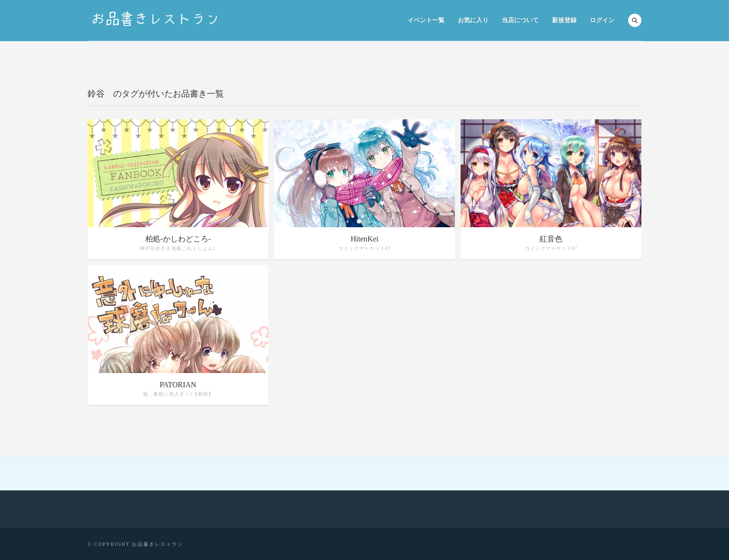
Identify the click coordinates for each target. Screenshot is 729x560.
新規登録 (564, 20)
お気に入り (473, 20)
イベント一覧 (426, 20)
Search (635, 20)
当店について (520, 20)
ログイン (602, 20)
